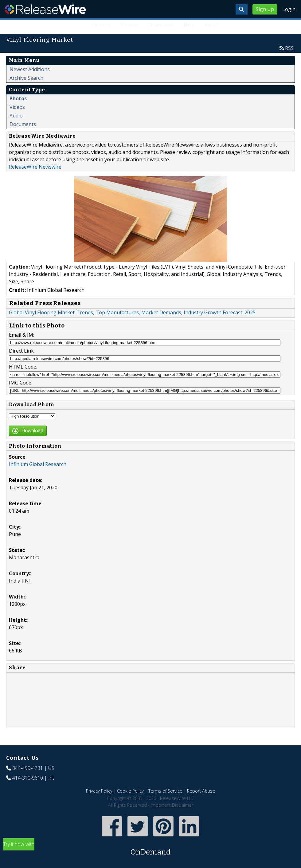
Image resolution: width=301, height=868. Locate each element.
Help (189, 25)
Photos (18, 98)
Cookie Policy (130, 791)
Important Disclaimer (172, 805)
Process (129, 25)
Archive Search (26, 78)
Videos (17, 107)
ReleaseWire (45, 9)
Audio (16, 116)
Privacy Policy (99, 791)
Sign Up (265, 9)
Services (101, 25)
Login (289, 9)
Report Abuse (201, 791)
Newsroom (161, 25)
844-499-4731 (28, 768)
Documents (23, 124)
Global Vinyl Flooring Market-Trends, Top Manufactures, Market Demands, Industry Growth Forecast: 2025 (132, 312)
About (211, 25)
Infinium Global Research (38, 464)
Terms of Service (165, 791)
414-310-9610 (28, 778)
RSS (289, 48)
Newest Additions (30, 69)
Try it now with (150, 849)
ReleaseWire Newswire (35, 167)
